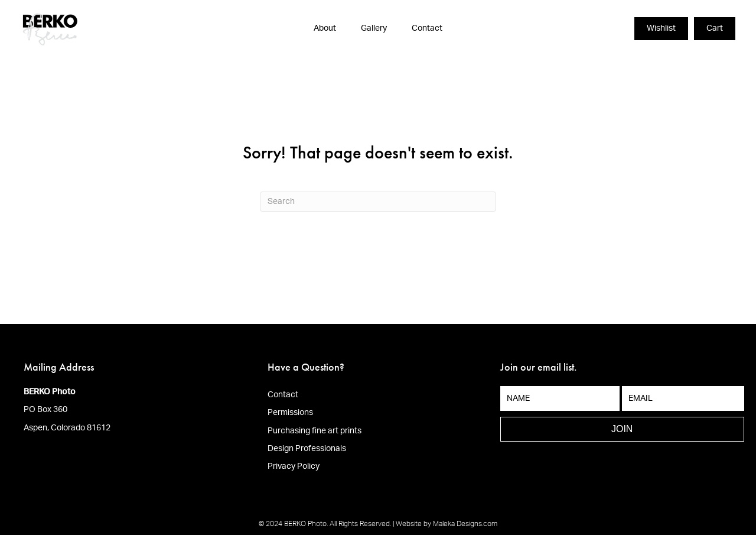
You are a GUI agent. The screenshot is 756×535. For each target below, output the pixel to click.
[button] (622, 429)
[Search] (378, 202)
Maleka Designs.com (465, 524)
